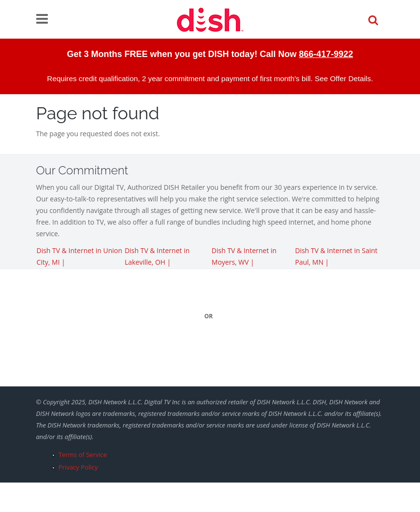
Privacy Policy (78, 467)
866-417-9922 (326, 54)
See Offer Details (343, 78)
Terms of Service (83, 455)
